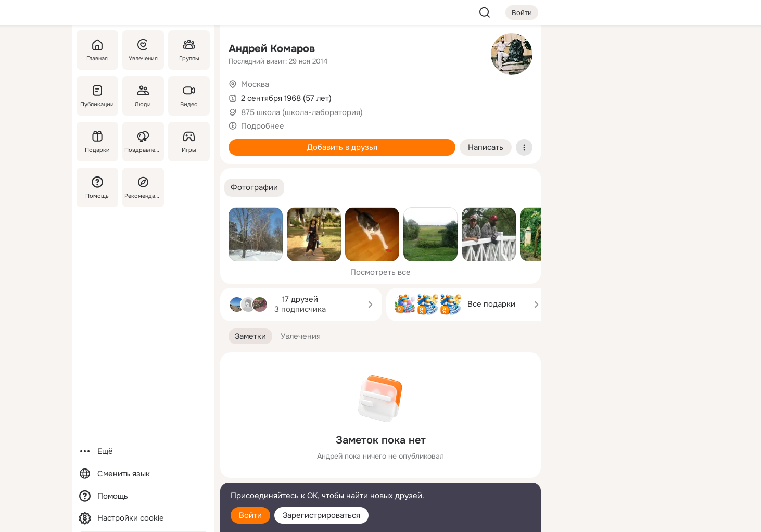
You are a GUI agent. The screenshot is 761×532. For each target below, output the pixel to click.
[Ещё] (143, 452)
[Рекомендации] (143, 187)
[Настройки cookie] (143, 518)
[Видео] (189, 96)
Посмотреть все (380, 272)
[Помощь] (97, 187)
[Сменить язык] (143, 474)
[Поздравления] (143, 142)
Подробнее (263, 126)
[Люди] (143, 96)
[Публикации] (97, 96)
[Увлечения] (143, 50)
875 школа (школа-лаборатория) (302, 112)
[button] (254, 188)
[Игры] (189, 142)
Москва (255, 84)
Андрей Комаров (272, 49)
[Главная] (97, 50)
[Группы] (189, 50)
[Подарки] (97, 142)
